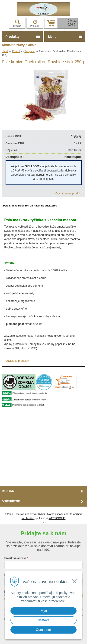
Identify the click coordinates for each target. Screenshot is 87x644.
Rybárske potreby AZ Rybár (44, 9)
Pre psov (29, 51)
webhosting (28, 518)
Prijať (43, 611)
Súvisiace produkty (17, 361)
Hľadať (17, 23)
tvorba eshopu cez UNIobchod (64, 514)
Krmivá (16, 51)
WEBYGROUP (57, 518)
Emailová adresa (15, 558)
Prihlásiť (35, 23)
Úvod (5, 51)
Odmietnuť (44, 630)
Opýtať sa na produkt (69, 194)
